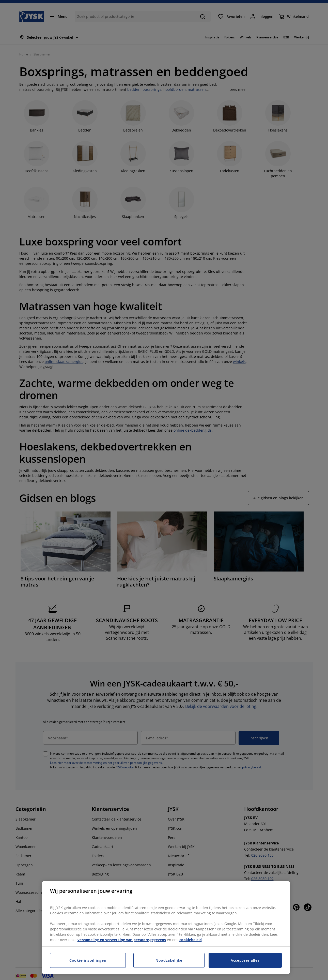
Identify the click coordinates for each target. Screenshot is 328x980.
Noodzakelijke (169, 960)
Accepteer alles (245, 960)
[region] (166, 928)
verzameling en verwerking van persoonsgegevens (122, 940)
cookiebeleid (191, 940)
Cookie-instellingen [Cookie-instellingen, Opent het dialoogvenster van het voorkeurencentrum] (88, 960)
